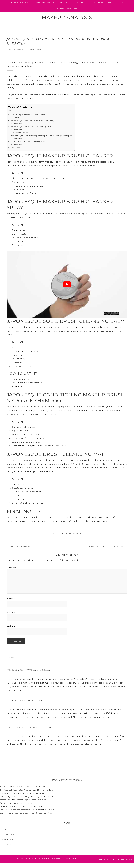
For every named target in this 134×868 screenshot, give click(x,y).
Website (11, 631)
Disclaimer (7, 849)
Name (11, 603)
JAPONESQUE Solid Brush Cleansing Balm (31, 131)
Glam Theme (37, 863)
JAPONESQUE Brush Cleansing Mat (27, 146)
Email (11, 617)
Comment (13, 572)
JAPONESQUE (24, 160)
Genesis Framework (52, 863)
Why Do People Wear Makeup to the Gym (29, 732)
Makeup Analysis (67, 20)
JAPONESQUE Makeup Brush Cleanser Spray (32, 125)
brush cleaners (74, 85)
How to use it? (21, 137)
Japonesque (13, 522)
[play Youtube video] (67, 289)
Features (18, 122)
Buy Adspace (8, 839)
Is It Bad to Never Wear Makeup (24, 705)
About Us (6, 834)
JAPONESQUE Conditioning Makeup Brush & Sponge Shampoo (41, 140)
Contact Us (7, 844)
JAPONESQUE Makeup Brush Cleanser (29, 119)
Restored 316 (127, 864)
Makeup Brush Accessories (71, 538)
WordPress (66, 863)
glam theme (115, 864)
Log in (74, 863)
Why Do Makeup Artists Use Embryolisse (29, 675)
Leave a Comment (35, 54)
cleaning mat (31, 465)
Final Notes (16, 152)
